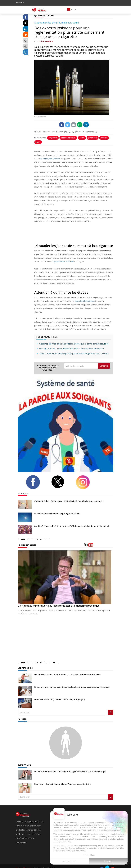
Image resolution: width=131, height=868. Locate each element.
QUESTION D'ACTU (44, 15)
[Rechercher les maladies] (111, 708)
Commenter (90, 132)
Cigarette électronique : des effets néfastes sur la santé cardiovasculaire (74, 340)
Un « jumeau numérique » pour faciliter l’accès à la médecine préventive (59, 602)
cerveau (104, 138)
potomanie (93, 138)
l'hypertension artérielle (63, 261)
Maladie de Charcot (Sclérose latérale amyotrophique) (59, 696)
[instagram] (86, 478)
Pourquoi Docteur (23, 864)
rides (38, 142)
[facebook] (36, 478)
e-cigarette (53, 138)
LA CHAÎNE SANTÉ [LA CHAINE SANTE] (27, 541)
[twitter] (61, 478)
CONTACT (20, 3)
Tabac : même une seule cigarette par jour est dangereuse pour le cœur (74, 350)
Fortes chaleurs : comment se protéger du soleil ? (57, 510)
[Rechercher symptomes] (111, 793)
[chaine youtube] (99, 542)
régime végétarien (68, 138)
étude (82, 138)
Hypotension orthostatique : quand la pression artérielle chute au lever (68, 671)
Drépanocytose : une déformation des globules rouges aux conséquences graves (72, 683)
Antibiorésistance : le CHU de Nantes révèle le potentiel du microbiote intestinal (72, 522)
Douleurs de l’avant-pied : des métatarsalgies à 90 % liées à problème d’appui (70, 767)
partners (70, 822)
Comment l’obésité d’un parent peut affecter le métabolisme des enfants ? (69, 497)
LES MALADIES (25, 664)
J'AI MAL (22, 715)
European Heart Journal (49, 159)
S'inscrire (104, 362)
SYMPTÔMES (24, 761)
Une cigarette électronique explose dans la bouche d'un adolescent (72, 345)
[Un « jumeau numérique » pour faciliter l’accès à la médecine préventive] (65, 574)
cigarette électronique (84, 301)
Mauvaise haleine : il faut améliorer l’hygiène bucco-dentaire (63, 780)
